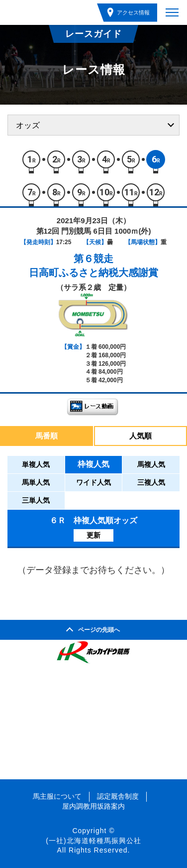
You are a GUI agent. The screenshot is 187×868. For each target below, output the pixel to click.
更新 (93, 535)
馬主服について (57, 796)
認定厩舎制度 (118, 796)
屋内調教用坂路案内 (93, 806)
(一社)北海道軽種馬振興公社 (93, 841)
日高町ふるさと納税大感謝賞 (93, 273)
